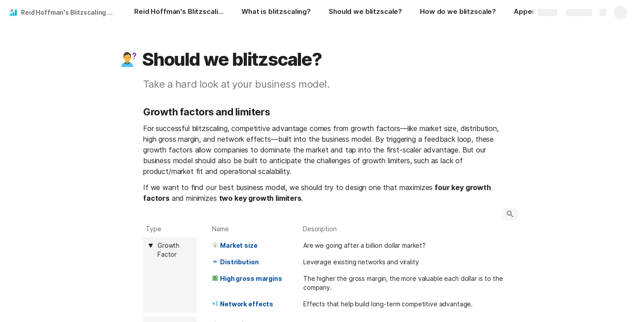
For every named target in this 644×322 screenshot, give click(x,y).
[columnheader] (170, 275)
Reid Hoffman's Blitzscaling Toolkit (69, 12)
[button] (128, 59)
